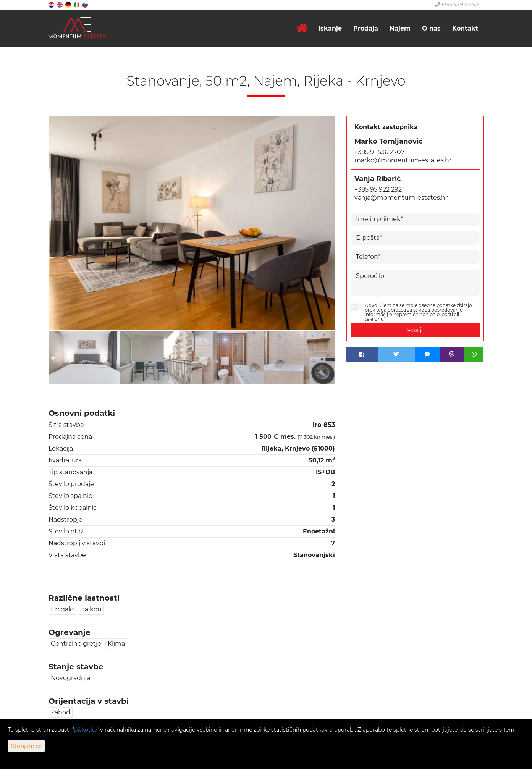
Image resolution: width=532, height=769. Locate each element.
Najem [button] (400, 28)
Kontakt (465, 28)
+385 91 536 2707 (379, 152)
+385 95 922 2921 (379, 190)
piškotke (85, 730)
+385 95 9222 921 (458, 4)
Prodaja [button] (366, 28)
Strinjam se (26, 746)
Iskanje (330, 28)
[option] (85, 357)
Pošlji (415, 330)
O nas (431, 28)
